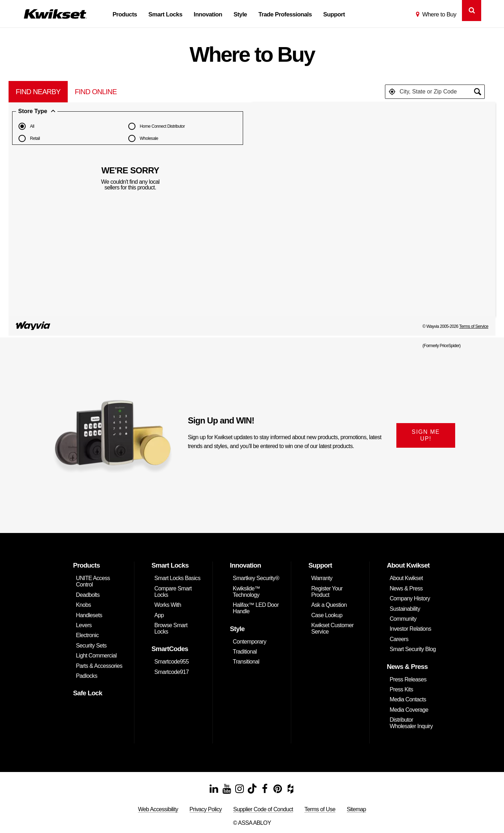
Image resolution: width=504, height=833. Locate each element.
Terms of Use (320, 809)
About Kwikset (406, 578)
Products (125, 14)
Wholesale (142, 138)
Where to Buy (439, 14)
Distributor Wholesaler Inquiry (411, 723)
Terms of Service (474, 326)
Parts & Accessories (99, 666)
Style (240, 14)
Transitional (246, 662)
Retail (28, 138)
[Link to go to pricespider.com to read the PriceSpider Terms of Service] (34, 326)
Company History (410, 598)
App (159, 615)
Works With (168, 605)
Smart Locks (165, 14)
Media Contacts (408, 699)
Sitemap (356, 809)
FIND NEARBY (38, 92)
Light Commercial (96, 656)
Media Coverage (409, 710)
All (25, 126)
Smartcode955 (171, 662)
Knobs (83, 605)
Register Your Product (327, 592)
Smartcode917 (171, 672)
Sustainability (405, 609)
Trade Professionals (285, 14)
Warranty (322, 578)
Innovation (208, 14)
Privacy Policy (206, 809)
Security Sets (91, 646)
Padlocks (87, 676)
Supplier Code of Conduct (263, 809)
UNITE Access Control (93, 581)
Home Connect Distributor (155, 126)
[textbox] (435, 92)
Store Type (37, 111)
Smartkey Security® (256, 578)
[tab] (38, 92)
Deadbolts (88, 595)
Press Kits (401, 689)
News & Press (406, 588)
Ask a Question (329, 605)
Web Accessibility (158, 809)
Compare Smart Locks (173, 592)
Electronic (87, 635)
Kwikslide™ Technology (246, 592)
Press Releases (408, 679)
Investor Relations (410, 629)
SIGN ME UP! (426, 435)
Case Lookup (327, 615)
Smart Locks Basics (177, 578)
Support (334, 14)
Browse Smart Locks (171, 628)
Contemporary (250, 642)
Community (403, 619)
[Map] (374, 209)
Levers (84, 625)
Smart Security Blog (413, 649)
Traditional (245, 652)
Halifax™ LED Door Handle (256, 608)
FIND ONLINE (96, 92)
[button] (392, 92)
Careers (399, 639)
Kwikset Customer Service (332, 628)
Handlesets (89, 615)
